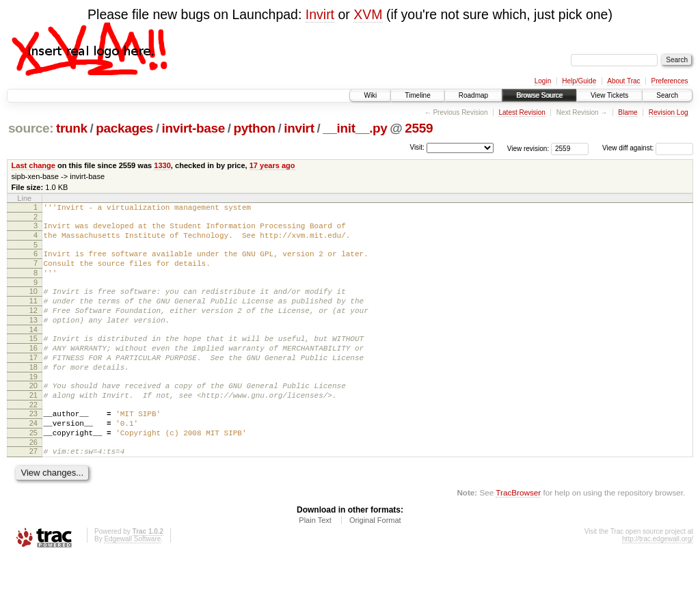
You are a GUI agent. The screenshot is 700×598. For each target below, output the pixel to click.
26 (33, 481)
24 (33, 458)
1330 (162, 165)
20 (33, 414)
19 (33, 405)
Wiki (370, 95)
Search (667, 95)
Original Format (375, 561)
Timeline (417, 95)
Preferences (670, 81)
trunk (72, 128)
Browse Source (539, 95)
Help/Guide (579, 81)
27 (33, 490)
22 (33, 437)
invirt (299, 128)
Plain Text (315, 561)
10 (33, 303)
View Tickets (609, 95)
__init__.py (355, 128)
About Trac (623, 81)
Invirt (320, 14)
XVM (368, 14)
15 (33, 359)
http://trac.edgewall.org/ (658, 580)
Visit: (417, 147)
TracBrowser (518, 533)
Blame (628, 112)
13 (33, 338)
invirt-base (193, 128)
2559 (419, 128)
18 (33, 394)
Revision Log (669, 112)
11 (33, 315)
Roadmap (473, 95)
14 (33, 350)
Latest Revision (522, 112)
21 (33, 426)
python (254, 128)
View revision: (528, 148)
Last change (33, 165)
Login (543, 81)
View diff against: (648, 148)
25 (33, 470)
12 (33, 327)
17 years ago (272, 165)
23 (33, 446)
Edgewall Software (132, 580)
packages (124, 128)
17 (33, 382)
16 (33, 370)
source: (31, 128)
